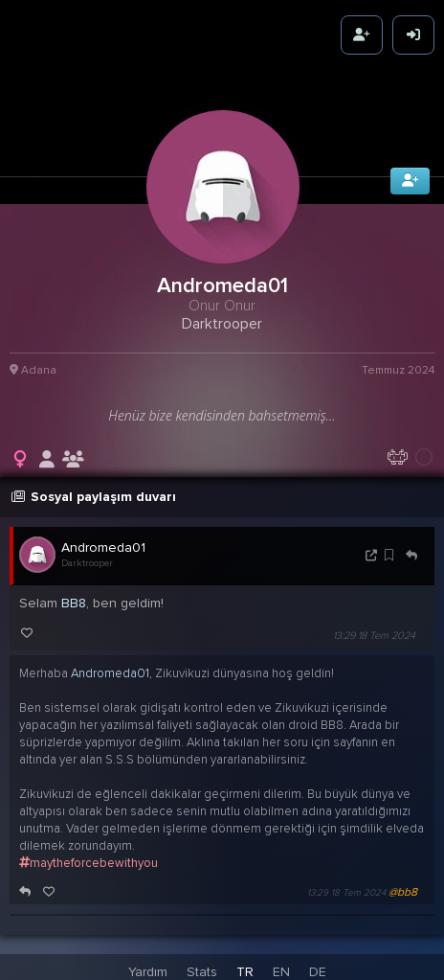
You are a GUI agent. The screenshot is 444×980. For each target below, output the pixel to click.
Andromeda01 (103, 544)
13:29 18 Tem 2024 (374, 632)
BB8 (74, 599)
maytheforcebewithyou (89, 859)
